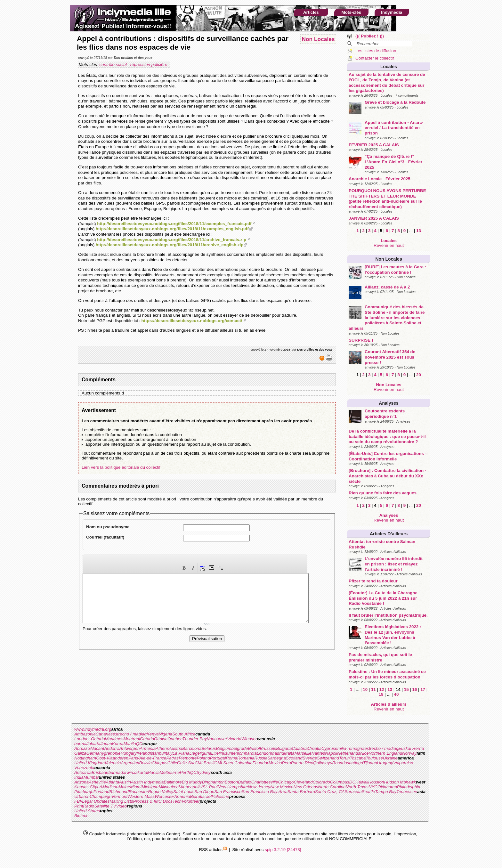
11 (373, 690)
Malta (289, 753)
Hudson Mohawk (400, 782)
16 (414, 690)
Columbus (340, 782)
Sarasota (353, 792)
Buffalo (245, 782)
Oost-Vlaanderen (112, 758)
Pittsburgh (84, 792)
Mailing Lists (121, 801)
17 (423, 690)
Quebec (175, 739)
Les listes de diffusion (376, 51)
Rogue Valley (161, 792)
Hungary (128, 753)
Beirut (196, 796)
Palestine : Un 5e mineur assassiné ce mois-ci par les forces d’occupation (387, 674)
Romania (246, 758)
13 (419, 231)
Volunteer (191, 801)
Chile (172, 763)
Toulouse (374, 758)
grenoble (112, 753)
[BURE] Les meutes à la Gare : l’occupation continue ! (395, 270)
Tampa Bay (386, 792)
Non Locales (389, 259)
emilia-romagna (350, 748)
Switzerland (328, 758)
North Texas (357, 787)
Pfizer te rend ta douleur (373, 581)
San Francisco (228, 792)
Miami (136, 787)
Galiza (80, 753)
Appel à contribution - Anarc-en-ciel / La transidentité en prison (394, 128)
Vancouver (217, 739)
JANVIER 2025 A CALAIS (374, 218)
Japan (106, 744)
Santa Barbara (301, 792)
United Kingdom (89, 763)
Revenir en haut (389, 245)
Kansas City (86, 787)
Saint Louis (184, 792)
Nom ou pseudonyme (108, 527)
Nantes (318, 753)
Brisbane (100, 772)
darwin (127, 772)
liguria (206, 753)
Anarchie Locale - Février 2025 (380, 179)
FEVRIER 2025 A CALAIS (374, 145)
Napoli (331, 753)
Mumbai (91, 777)
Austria (176, 748)
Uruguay (385, 763)
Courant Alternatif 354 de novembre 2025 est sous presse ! (390, 357)
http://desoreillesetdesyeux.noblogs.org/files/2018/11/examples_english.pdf (172, 229)
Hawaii (362, 782)
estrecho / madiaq (130, 734)
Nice (364, 753)
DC (352, 782)
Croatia (315, 748)
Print (79, 806)
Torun (344, 758)
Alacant (97, 748)
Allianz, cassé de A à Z (387, 287)
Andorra (112, 748)
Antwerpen (130, 748)
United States (87, 811)
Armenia (148, 748)
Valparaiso (403, 763)
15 (406, 690)
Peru (287, 763)
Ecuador (261, 763)
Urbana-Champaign (93, 796)
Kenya (153, 734)
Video (121, 806)
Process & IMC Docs (153, 801)
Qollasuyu (323, 763)
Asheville (97, 782)
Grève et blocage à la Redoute (395, 102)
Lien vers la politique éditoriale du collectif (121, 467)
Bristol (254, 748)
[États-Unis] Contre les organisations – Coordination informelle (388, 456)
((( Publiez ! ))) (370, 36)
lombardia (247, 753)
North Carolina (332, 787)
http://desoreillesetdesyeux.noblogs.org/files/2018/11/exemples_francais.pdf (174, 224)
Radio (89, 806)
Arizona (81, 782)
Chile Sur (186, 763)
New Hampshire (233, 787)
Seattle (368, 792)
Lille (215, 753)
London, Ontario (90, 739)
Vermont (119, 796)
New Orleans (306, 787)
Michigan (150, 787)
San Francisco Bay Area (265, 792)
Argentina (130, 763)
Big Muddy (192, 782)
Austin (125, 782)
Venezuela (84, 768)
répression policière (149, 65)
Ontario (147, 739)
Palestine (220, 796)
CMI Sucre (224, 763)
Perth (185, 772)
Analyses (389, 403)
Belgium (223, 748)
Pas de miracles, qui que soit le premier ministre (380, 657)
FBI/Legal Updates (92, 801)
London (264, 753)
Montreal (132, 739)
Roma (231, 758)
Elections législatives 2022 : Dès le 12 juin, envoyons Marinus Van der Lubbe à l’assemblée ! (393, 635)
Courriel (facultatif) (105, 537)
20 (419, 375)
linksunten (228, 753)
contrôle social (113, 65)
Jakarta (93, 744)
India (79, 777)
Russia (261, 758)
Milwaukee (169, 787)
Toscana (358, 758)
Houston (376, 782)
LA (100, 787)
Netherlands (349, 753)
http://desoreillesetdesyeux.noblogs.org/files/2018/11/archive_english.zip (170, 245)
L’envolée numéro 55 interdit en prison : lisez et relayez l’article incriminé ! (394, 564)
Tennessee (407, 792)
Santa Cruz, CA (330, 792)
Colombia (243, 763)
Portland (101, 792)
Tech (177, 801)
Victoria (234, 739)
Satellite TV (105, 806)
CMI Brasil (204, 763)
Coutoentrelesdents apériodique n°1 (385, 414)
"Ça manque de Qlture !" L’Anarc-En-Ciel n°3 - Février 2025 (393, 162)
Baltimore (173, 782)
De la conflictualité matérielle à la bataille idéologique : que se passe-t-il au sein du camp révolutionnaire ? (387, 436)
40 (396, 694)
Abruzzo (82, 748)
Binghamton (213, 782)
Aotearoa (83, 772)
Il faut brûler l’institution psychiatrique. (388, 615)
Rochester (138, 792)
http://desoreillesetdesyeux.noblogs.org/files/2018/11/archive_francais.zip (172, 240)
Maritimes (114, 739)
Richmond (119, 792)
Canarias (104, 734)
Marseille (303, 753)
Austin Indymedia (147, 782)
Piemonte (188, 758)
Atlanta (113, 782)
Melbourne (170, 772)
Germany (95, 753)
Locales (389, 67)
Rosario (340, 763)
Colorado (321, 782)
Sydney (204, 772)
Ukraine (390, 758)
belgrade (240, 748)
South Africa (184, 734)
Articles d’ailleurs (389, 534)
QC (139, 744)
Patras (172, 758)
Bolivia (146, 763)
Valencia (113, 763)
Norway (409, 753)
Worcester (164, 796)
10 (365, 690)
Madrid (277, 753)
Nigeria (166, 734)
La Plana (181, 753)
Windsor (249, 739)
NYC (373, 787)
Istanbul (157, 753)
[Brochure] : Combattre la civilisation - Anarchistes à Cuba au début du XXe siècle (387, 476)
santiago (355, 763)
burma (80, 744)
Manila (130, 744)
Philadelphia (409, 787)
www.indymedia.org (93, 729)
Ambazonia (85, 734)
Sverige (310, 758)
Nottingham (85, 758)
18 (381, 694)
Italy (168, 753)
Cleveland (303, 782)
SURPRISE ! (361, 340)
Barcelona (192, 748)
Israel (206, 796)
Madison (110, 787)
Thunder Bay (195, 739)
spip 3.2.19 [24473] (283, 850)
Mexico (275, 763)
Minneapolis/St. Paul (198, 787)
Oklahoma (387, 787)
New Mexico (282, 787)
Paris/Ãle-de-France (147, 758)
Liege (194, 753)
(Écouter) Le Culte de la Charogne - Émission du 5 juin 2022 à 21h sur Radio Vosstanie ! (384, 598)
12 (382, 690)
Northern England (385, 753)
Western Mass (141, 796)
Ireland (143, 753)
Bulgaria (284, 748)
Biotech (81, 816)
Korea (118, 744)
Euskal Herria (411, 748)
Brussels (268, 748)
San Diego (204, 792)
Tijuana (370, 763)
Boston (231, 782)
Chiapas (160, 763)
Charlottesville (265, 782)
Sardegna (277, 758)
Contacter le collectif (375, 58)
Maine (124, 787)
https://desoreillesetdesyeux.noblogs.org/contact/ (192, 321)
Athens (162, 748)
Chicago (286, 782)
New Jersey (259, 787)
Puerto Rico (302, 763)
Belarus (209, 748)
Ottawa (161, 739)
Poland (203, 758)
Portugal (218, 758)
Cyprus (328, 748)
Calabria (300, 748)
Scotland (294, 758)
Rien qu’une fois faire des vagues (383, 493)
